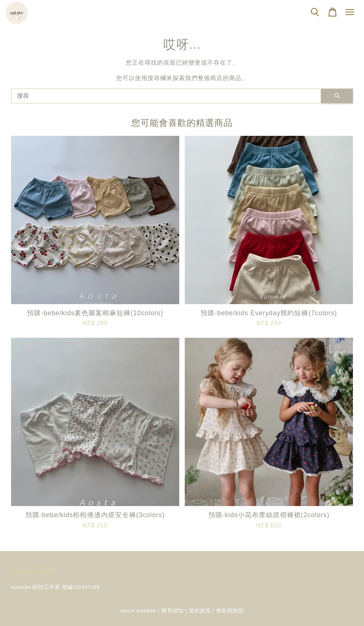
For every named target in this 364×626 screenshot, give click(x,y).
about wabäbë (138, 611)
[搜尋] (166, 96)
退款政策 (200, 611)
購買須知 (173, 611)
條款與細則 (230, 611)
